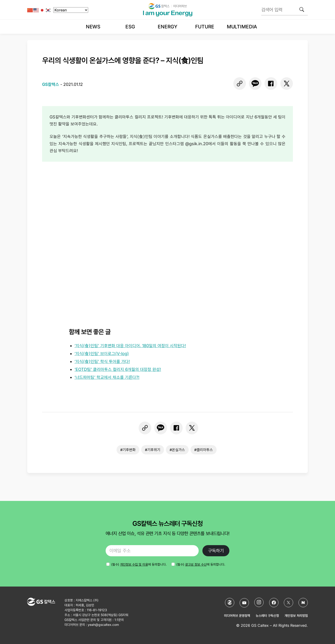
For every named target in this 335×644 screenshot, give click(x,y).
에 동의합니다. (139, 564)
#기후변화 (128, 450)
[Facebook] (274, 603)
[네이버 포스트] (303, 603)
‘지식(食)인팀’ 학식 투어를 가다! (102, 361)
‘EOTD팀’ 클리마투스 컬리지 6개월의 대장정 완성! (118, 369)
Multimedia (242, 27)
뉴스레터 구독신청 (267, 615)
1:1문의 (119, 620)
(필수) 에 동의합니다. (201, 564)
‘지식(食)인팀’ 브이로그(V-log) (102, 354)
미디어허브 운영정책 (237, 615)
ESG (130, 27)
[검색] (302, 10)
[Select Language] (71, 10)
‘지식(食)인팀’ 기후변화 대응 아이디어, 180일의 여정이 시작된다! (130, 346)
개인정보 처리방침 (296, 615)
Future (205, 27)
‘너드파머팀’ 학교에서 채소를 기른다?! (107, 377)
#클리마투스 (204, 450)
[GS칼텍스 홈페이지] (230, 603)
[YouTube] (244, 603)
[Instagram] (259, 602)
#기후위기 (153, 450)
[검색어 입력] (285, 10)
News (93, 27)
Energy (167, 27)
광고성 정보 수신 (196, 564)
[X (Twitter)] (288, 603)
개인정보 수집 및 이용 (134, 564)
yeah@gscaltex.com (103, 625)
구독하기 (216, 551)
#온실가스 (177, 450)
